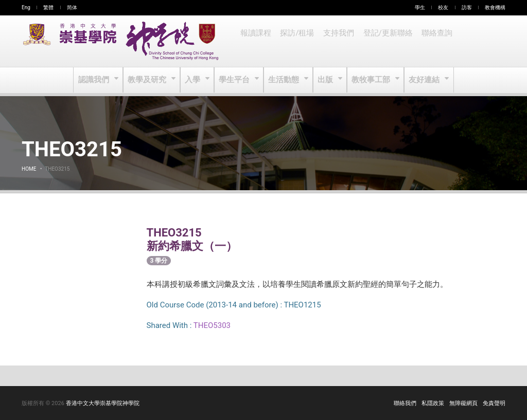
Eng (26, 7)
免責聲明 (494, 403)
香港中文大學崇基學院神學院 (103, 403)
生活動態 (284, 80)
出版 (326, 80)
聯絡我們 (405, 403)
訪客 (467, 7)
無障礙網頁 (463, 403)
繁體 (48, 7)
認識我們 (97, 80)
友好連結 (422, 80)
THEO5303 (212, 325)
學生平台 (235, 80)
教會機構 (495, 7)
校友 (443, 7)
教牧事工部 (370, 80)
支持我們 (337, 41)
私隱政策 (433, 403)
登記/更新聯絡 (384, 41)
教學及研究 (150, 80)
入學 (194, 80)
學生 (420, 7)
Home (29, 169)
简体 (72, 7)
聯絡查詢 (432, 41)
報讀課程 (255, 41)
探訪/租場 (296, 41)
